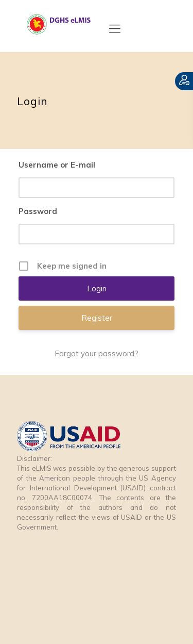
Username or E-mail (57, 165)
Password (38, 211)
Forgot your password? (97, 353)
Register (97, 318)
